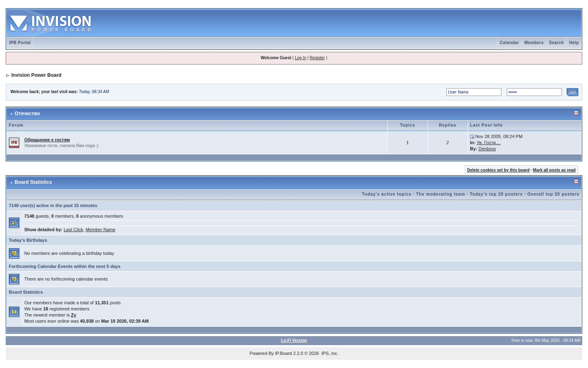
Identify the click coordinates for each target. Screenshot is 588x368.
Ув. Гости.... (489, 143)
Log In (301, 58)
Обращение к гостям (47, 140)
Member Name (101, 230)
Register (317, 58)
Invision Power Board (37, 75)
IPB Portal (20, 43)
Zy (74, 315)
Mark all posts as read (554, 170)
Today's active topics (387, 194)
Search (557, 43)
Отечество (27, 114)
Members (534, 43)
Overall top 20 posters (553, 194)
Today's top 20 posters (496, 194)
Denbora (487, 149)
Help (574, 43)
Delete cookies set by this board (498, 170)
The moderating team (441, 194)
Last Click (73, 230)
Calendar (509, 43)
